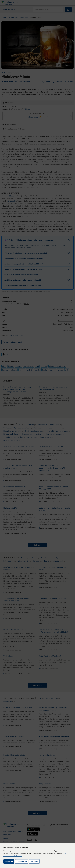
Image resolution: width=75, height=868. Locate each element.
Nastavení (34, 861)
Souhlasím (9, 861)
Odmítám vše (22, 861)
